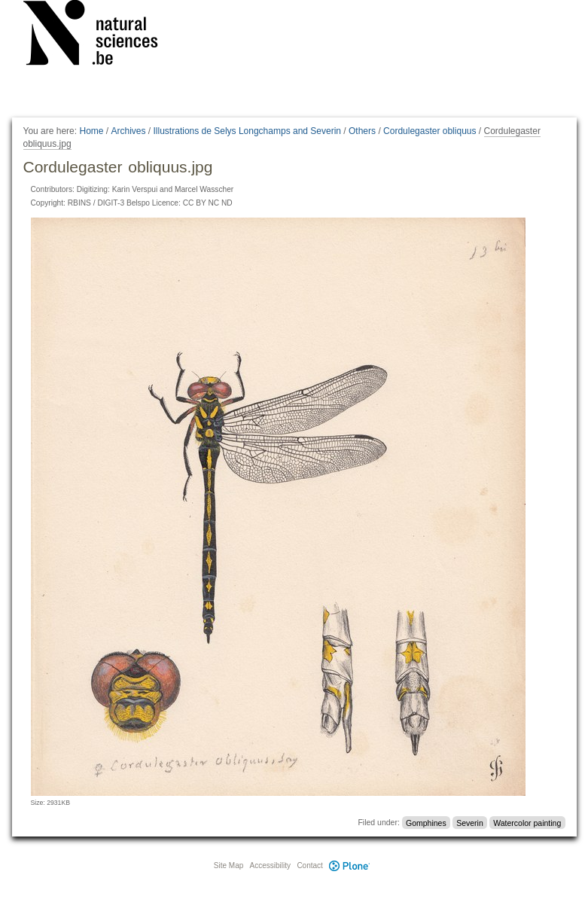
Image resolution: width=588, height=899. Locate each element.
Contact (309, 865)
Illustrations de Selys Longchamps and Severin (247, 131)
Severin (470, 822)
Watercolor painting (527, 822)
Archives (129, 131)
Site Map (228, 865)
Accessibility (270, 865)
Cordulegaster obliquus (430, 131)
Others (362, 131)
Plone (350, 865)
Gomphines (426, 822)
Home (91, 131)
